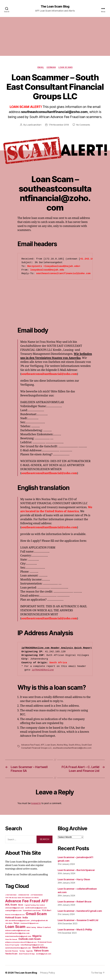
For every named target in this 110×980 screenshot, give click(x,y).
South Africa (75, 745)
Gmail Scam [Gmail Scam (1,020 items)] (36, 914)
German (51, 67)
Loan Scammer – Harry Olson (74, 879)
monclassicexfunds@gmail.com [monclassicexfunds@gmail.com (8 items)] (18, 936)
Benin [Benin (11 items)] (21, 905)
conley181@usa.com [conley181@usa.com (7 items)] (13, 910)
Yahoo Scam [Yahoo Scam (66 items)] (41, 951)
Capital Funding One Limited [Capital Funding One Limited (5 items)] (35, 905)
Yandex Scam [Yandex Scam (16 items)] (11, 954)
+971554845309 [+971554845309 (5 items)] (36, 895)
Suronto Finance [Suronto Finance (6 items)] (12, 951)
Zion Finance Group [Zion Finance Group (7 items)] (27, 954)
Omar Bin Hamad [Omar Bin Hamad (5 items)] (11, 939)
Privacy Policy (47, 973)
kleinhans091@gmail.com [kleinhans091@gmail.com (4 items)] (29, 923)
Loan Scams (66, 67)
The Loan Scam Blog (55, 6)
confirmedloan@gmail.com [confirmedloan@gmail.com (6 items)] (36, 908)
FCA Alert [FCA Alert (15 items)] (47, 910)
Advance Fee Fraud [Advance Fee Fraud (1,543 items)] (23, 901)
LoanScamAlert (34, 125)
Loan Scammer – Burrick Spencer (76, 870)
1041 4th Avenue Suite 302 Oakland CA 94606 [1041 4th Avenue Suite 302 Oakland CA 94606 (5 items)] (22, 898)
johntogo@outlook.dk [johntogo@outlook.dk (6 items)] (39, 921)
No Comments (83, 125)
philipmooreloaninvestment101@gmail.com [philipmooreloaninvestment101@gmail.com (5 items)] (21, 942)
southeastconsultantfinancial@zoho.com (72, 748)
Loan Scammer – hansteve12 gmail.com (80, 911)
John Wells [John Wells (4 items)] (9, 923)
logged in (36, 803)
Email (41, 67)
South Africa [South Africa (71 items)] (40, 947)
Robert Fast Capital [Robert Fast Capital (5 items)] (12, 945)
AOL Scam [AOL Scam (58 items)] (11, 905)
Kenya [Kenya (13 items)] (17, 923)
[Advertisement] (55, 36)
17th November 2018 (59, 125)
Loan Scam (51, 745)
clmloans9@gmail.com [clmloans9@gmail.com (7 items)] (15, 908)
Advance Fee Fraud (30, 745)
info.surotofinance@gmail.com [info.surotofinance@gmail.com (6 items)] (17, 921)
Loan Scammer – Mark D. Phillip (75, 930)
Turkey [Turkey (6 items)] (22, 951)
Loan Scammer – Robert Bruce (75, 902)
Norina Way (62, 745)
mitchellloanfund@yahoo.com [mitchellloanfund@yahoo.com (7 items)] (17, 933)
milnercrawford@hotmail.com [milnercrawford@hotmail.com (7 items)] (17, 930)
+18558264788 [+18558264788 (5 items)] (23, 895)
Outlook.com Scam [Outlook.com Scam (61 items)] (30, 939)
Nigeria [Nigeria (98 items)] (37, 936)
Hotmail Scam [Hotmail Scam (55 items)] (13, 917)
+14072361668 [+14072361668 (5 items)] (11, 895)
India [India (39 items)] (25, 917)
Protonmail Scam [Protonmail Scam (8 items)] (45, 942)
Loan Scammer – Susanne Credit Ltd (78, 920)
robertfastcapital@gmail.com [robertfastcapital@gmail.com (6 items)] (32, 945)
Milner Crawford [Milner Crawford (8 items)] (44, 927)
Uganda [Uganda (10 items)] (29, 951)
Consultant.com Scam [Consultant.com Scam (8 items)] (32, 910)
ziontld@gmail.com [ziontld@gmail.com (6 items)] (44, 954)
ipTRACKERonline (43, 670)
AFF (42, 745)
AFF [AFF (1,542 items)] (45, 901)
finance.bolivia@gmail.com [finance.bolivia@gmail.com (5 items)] (15, 915)
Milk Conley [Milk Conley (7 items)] (31, 927)
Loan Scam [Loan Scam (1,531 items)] (15, 927)
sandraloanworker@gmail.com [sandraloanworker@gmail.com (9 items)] (18, 948)
